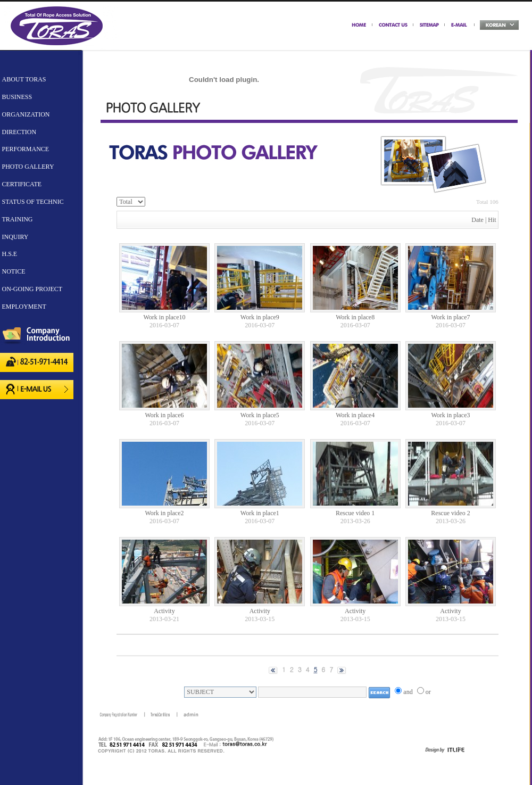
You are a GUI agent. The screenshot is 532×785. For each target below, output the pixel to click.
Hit (492, 220)
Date (477, 220)
